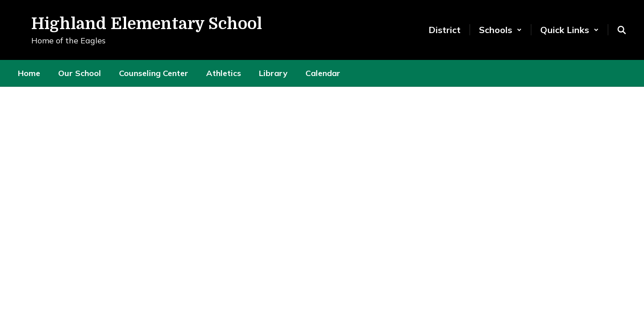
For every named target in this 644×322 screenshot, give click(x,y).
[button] (500, 30)
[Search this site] (622, 30)
